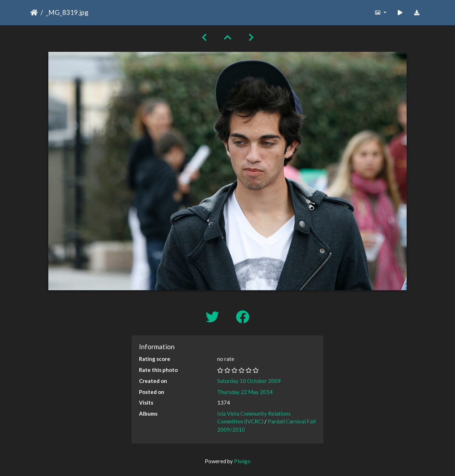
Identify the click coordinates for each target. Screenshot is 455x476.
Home (34, 12)
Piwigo (242, 461)
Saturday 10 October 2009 (249, 381)
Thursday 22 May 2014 (245, 392)
